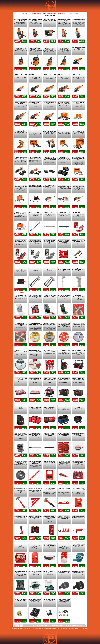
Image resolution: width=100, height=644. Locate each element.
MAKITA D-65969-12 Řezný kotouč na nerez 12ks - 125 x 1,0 (35, 352)
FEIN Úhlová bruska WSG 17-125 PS (79, 75)
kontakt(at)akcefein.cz (52, 13)
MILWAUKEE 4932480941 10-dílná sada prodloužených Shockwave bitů (64, 518)
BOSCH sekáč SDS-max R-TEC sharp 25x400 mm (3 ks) (35, 269)
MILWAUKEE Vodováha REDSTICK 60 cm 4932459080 (35, 463)
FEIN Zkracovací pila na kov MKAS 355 (21, 131)
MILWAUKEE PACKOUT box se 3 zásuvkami (79, 379)
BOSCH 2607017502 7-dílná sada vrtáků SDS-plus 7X (50, 296)
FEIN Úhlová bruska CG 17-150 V (50, 103)
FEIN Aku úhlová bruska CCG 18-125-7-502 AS (21, 158)
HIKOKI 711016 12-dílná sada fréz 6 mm (21, 600)
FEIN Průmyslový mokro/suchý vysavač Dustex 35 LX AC (50, 48)
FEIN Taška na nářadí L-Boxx (79, 407)
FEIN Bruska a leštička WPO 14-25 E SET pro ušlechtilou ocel (64, 103)
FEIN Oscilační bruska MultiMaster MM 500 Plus (50, 186)
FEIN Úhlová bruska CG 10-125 (21, 75)
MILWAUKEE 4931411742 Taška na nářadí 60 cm (50, 407)
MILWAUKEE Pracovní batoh (21, 407)
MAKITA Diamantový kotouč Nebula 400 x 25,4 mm (50, 325)
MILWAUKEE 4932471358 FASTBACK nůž (21, 517)
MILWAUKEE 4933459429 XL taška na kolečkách (35, 407)
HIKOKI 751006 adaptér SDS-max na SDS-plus (64, 213)
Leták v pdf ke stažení (36, 13)
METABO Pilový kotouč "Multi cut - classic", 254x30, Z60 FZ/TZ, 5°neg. (21, 352)
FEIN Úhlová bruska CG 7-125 (79, 48)
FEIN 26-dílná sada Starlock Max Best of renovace (64, 600)
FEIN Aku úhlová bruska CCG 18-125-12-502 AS (35, 158)
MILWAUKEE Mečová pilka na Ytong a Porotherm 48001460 (50, 435)
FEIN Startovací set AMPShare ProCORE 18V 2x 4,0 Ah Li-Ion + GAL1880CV (50, 159)
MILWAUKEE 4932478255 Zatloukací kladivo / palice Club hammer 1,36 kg (50, 490)
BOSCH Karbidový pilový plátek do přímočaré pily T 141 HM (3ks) (35, 435)
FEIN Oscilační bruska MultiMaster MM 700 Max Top (21, 213)
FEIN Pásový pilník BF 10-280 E (79, 103)
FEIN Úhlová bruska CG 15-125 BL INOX (64, 75)
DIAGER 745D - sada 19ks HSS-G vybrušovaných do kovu (35, 241)
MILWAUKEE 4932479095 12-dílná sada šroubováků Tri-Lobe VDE (35, 518)
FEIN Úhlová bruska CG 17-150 (35, 103)
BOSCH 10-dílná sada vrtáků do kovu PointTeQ (21, 296)
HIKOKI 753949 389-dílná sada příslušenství (35, 572)
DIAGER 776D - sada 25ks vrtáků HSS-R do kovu (21, 242)
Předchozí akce (61, 13)
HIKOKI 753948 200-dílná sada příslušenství (50, 572)
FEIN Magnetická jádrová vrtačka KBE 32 (21, 20)
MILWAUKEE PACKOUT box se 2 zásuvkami (64, 379)
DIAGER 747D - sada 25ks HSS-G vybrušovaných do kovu (50, 241)
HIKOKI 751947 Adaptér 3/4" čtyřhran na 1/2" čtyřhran (79, 572)
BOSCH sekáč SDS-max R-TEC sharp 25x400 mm (35, 213)
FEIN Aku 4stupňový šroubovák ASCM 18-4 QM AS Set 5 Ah (35, 131)
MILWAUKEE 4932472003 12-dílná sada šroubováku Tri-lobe (79, 462)
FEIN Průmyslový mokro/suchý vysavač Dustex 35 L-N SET (35, 48)
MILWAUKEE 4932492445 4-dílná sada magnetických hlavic (21, 545)
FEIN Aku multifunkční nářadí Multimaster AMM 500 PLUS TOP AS (79, 159)
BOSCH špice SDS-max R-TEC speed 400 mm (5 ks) (79, 269)
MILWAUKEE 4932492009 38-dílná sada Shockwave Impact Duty (50, 518)
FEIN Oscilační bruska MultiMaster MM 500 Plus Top (64, 186)
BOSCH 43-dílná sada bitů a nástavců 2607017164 (35, 600)
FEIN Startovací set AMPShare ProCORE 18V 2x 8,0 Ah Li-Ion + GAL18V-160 (64, 159)
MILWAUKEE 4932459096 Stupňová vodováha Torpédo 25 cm (64, 490)
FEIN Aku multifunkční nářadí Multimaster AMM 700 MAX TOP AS (21, 186)
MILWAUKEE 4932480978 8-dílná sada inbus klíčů (79, 517)
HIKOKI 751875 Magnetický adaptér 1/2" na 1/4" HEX (64, 572)
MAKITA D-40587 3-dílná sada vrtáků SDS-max (79, 241)
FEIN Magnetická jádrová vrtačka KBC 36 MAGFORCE (50, 20)
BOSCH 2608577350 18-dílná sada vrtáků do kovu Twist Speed (35, 297)
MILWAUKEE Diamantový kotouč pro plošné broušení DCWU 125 (64, 324)
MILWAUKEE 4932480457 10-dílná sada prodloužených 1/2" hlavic (35, 545)
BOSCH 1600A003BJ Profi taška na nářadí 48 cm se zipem (64, 407)
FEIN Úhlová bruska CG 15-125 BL (50, 75)
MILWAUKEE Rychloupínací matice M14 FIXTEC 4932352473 (79, 435)
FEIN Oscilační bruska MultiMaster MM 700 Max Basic (79, 186)
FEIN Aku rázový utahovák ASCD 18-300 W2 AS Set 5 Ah (64, 130)
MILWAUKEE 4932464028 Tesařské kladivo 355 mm (21, 490)
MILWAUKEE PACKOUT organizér (21, 379)
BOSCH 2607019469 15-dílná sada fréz (50, 600)
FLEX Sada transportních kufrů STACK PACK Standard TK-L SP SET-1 (21, 435)
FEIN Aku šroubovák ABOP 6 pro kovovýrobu (50, 131)
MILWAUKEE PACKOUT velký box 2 (79, 351)
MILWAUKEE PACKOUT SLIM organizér (35, 379)
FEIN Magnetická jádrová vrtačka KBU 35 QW (64, 20)
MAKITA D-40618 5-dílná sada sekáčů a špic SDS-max (21, 269)
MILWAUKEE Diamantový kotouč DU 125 (79, 297)
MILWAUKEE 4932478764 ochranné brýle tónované (50, 545)
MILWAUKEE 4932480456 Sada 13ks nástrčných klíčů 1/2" (79, 490)
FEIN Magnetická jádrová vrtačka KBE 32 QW (35, 20)
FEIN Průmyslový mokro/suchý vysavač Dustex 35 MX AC (64, 48)
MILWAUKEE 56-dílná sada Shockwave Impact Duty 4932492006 (64, 435)
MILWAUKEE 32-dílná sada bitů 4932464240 (50, 462)
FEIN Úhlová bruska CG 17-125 (35, 75)
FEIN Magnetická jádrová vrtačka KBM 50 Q (79, 20)
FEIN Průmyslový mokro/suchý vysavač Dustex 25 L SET (21, 48)
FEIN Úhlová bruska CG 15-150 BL (21, 103)
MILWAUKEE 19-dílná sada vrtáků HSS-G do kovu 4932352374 (64, 241)
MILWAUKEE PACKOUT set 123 (64, 351)
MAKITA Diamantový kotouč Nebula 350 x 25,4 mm (35, 325)
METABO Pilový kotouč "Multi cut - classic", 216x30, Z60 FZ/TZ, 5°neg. (79, 324)
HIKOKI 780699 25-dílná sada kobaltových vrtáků (64, 296)
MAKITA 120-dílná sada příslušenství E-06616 (79, 545)
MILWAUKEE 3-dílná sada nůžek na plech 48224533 (50, 351)
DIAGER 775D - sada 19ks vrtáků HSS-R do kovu (79, 214)
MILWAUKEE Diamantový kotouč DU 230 (21, 325)
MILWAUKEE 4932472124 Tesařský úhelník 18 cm (35, 490)
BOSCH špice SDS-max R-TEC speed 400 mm (50, 213)
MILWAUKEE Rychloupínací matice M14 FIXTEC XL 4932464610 (21, 462)
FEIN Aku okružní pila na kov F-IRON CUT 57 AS (79, 131)
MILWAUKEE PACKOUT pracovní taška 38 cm (50, 379)
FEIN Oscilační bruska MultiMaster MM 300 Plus (35, 186)
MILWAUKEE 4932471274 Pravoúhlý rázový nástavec (64, 462)
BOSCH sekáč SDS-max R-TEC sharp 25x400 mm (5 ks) (50, 269)
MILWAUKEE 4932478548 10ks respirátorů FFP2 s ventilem (64, 545)
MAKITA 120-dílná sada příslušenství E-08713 (21, 572)
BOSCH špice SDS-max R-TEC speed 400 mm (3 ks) (64, 269)
